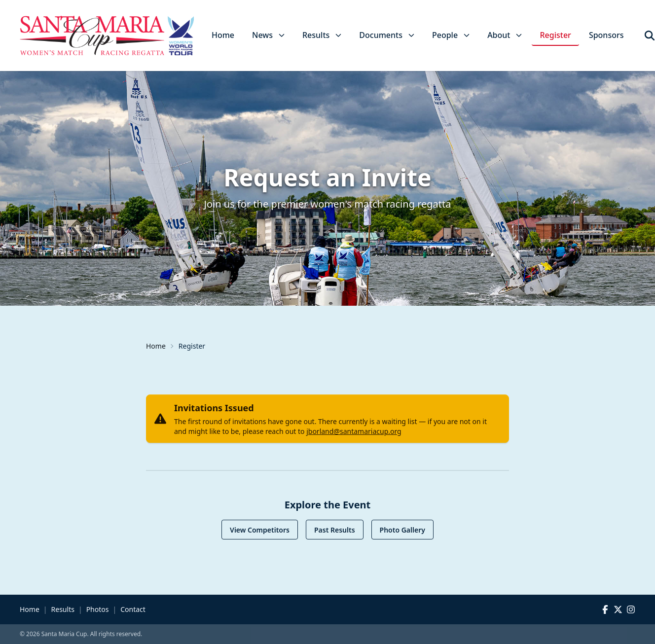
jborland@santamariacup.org (354, 431)
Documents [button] (387, 35)
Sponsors (606, 35)
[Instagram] (631, 609)
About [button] (505, 35)
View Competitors (260, 530)
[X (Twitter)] (618, 609)
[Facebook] (605, 609)
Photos (98, 609)
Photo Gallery (402, 530)
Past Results (335, 530)
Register (555, 35)
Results (63, 609)
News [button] (268, 35)
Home (223, 35)
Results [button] (322, 35)
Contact (133, 609)
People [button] (451, 35)
